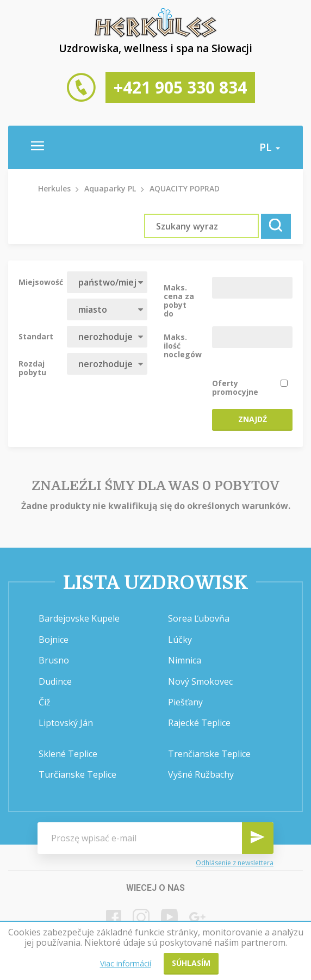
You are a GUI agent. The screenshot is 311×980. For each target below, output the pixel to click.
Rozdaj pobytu (32, 368)
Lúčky (180, 640)
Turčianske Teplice (77, 774)
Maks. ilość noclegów (183, 345)
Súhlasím (191, 963)
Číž (45, 702)
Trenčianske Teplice (209, 754)
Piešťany (185, 702)
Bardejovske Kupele (79, 618)
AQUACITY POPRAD (185, 188)
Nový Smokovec (200, 681)
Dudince (55, 681)
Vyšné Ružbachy (201, 774)
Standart (36, 336)
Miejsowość (39, 282)
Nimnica (185, 660)
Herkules (54, 188)
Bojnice (54, 640)
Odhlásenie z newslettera (235, 863)
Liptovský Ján (66, 723)
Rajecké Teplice (199, 723)
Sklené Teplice (68, 754)
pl (270, 147)
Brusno (54, 660)
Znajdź (253, 419)
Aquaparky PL (110, 188)
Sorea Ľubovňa (199, 618)
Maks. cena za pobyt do (179, 300)
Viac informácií (126, 963)
